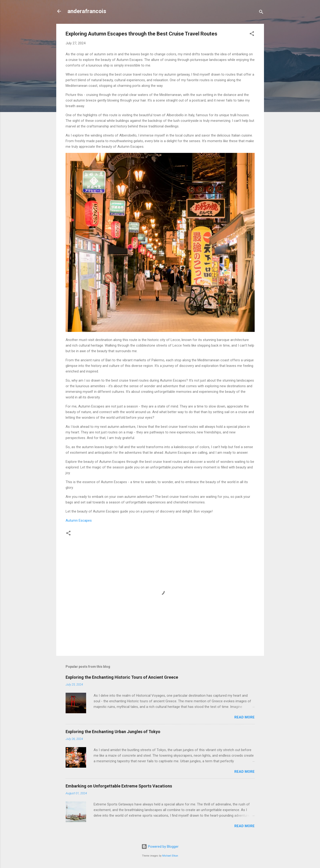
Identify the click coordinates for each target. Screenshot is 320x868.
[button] (252, 34)
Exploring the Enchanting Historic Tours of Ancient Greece (122, 677)
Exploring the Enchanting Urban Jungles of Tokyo (113, 732)
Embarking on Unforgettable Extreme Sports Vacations (119, 786)
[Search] (261, 13)
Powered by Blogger (160, 847)
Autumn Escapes (79, 520)
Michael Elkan (170, 856)
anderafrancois (87, 11)
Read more (244, 717)
